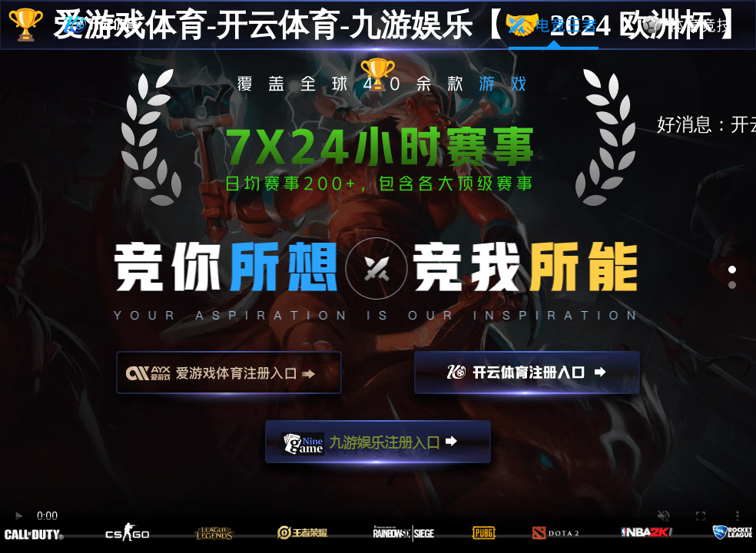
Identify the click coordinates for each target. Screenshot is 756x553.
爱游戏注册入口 (229, 379)
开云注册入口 (527, 379)
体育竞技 (688, 25)
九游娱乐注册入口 (378, 449)
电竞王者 (554, 25)
